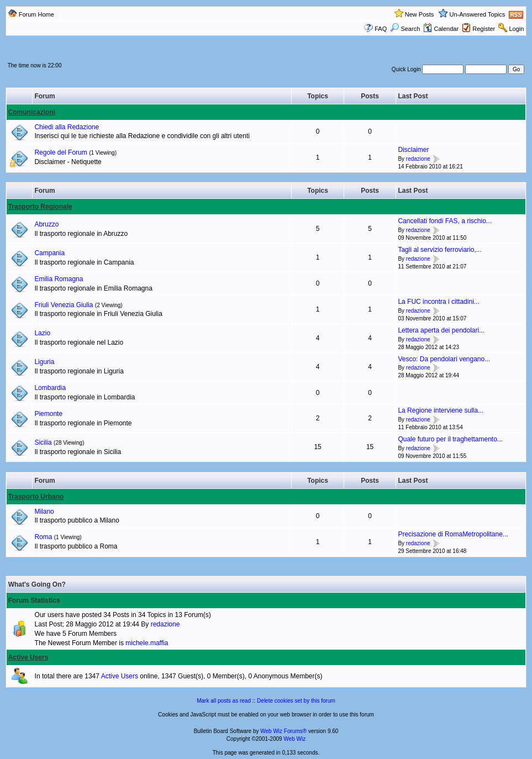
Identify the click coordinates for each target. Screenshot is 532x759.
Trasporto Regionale (40, 207)
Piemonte (48, 414)
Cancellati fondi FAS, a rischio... (444, 221)
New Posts (420, 14)
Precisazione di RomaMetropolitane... (453, 534)
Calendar (441, 29)
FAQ (381, 29)
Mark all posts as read (224, 701)
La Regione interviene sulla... (441, 410)
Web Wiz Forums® (283, 731)
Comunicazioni (32, 112)
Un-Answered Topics (478, 14)
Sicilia (43, 442)
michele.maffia (147, 643)
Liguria (44, 362)
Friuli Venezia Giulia (64, 305)
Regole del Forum (60, 152)
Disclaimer (413, 150)
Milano (44, 512)
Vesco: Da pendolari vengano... (444, 359)
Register (484, 29)
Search (405, 29)
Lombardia (50, 388)
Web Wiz (294, 739)
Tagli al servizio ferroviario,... (439, 250)
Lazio (42, 333)
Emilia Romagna (59, 279)
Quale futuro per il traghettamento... (450, 439)
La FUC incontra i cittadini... (438, 302)
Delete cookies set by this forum (296, 701)
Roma (43, 537)
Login (516, 29)
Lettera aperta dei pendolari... (441, 330)
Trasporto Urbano (36, 497)
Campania (49, 253)
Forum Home (36, 14)
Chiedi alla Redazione (67, 127)
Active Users (28, 657)
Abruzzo (46, 224)
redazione (418, 159)
